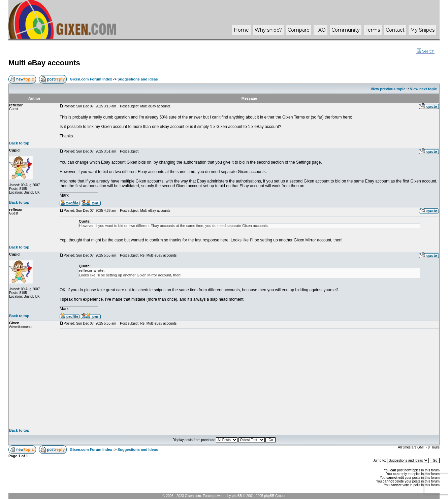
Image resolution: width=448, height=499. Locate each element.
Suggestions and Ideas (138, 79)
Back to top (19, 143)
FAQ (321, 30)
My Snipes (422, 30)
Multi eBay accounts (44, 63)
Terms (373, 30)
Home (241, 30)
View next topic (423, 89)
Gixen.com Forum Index (91, 79)
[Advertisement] (249, 378)
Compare (299, 30)
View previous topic (388, 89)
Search (426, 51)
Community (346, 30)
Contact (395, 30)
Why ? (268, 30)
